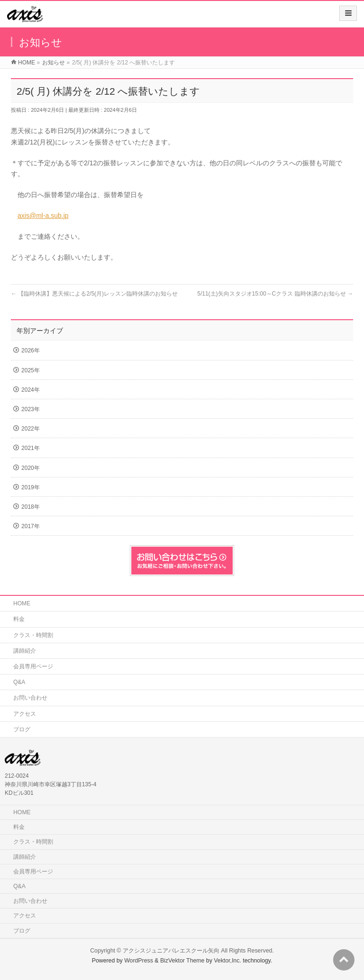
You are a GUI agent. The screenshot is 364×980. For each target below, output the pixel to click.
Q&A (19, 682)
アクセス (25, 714)
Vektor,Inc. (227, 961)
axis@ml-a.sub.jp (43, 216)
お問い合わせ (30, 698)
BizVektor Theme (182, 961)
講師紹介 (25, 651)
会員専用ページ (33, 666)
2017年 (31, 526)
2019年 (31, 487)
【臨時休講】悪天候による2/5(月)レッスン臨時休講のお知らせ (94, 294)
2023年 (31, 409)
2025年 (31, 370)
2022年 (31, 429)
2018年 (31, 507)
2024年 (31, 390)
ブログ (22, 729)
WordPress (139, 961)
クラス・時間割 (33, 635)
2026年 (31, 351)
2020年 (31, 468)
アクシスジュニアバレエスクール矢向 (171, 951)
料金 (19, 619)
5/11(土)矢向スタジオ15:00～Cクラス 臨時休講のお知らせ (275, 294)
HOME (22, 603)
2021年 (31, 448)
